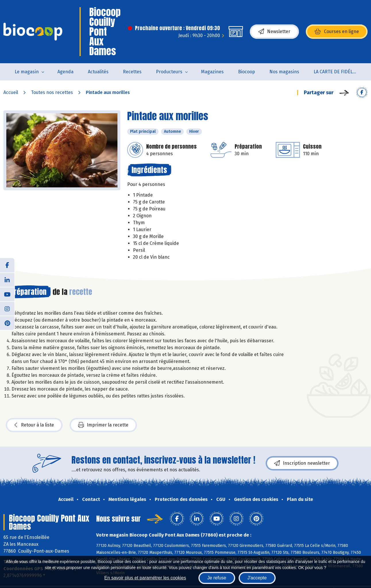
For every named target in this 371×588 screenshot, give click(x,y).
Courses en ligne (337, 32)
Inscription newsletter (302, 463)
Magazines (212, 72)
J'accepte (257, 578)
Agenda (65, 72)
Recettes (132, 72)
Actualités (98, 72)
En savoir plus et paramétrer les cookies (145, 578)
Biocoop (247, 72)
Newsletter (274, 32)
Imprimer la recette (103, 425)
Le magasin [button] (27, 72)
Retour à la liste (34, 425)
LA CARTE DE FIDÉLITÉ (336, 72)
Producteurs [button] (169, 72)
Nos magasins (284, 72)
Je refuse (217, 578)
